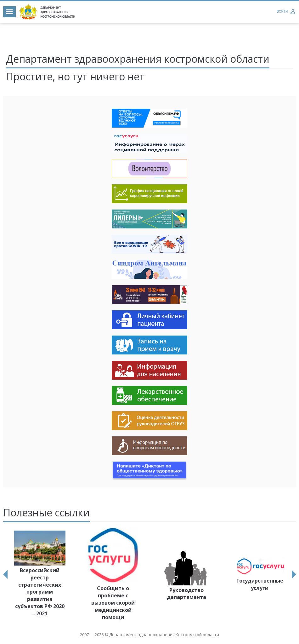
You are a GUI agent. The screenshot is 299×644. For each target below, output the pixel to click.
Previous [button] (5, 574)
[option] (40, 575)
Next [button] (294, 574)
